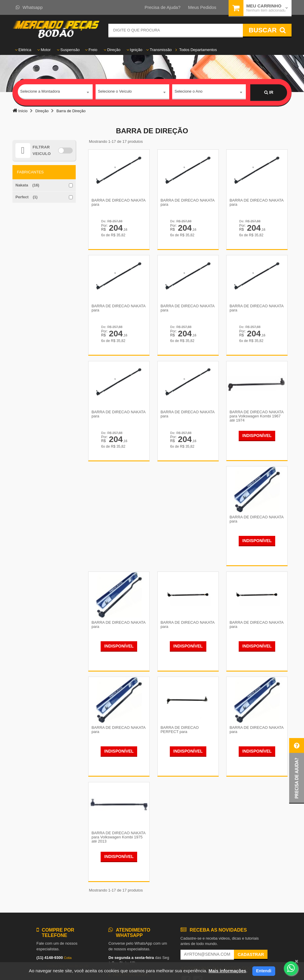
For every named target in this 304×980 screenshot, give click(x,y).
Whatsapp (29, 7)
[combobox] (55, 93)
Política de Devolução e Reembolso (139, 886)
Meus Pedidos (202, 7)
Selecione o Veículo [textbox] (115, 92)
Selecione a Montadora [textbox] (40, 92)
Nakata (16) (27, 185)
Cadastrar (251, 858)
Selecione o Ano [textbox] (189, 92)
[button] (297, 771)
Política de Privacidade (128, 897)
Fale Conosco (120, 892)
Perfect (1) (26, 197)
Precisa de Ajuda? (163, 7)
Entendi (264, 971)
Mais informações (227, 971)
